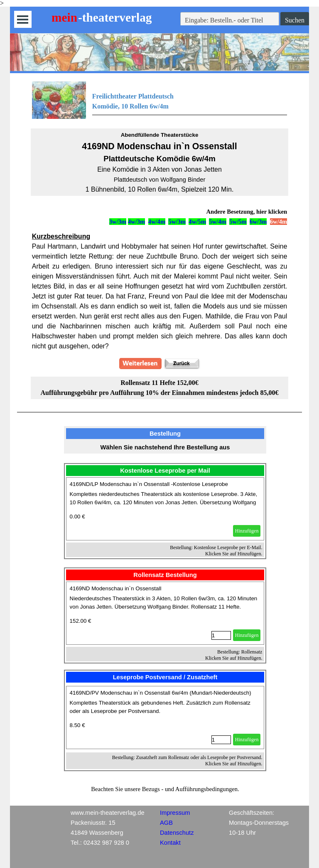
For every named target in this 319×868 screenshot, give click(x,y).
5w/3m (177, 222)
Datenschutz (177, 833)
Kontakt (170, 843)
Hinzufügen (247, 531)
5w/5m (238, 222)
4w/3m (137, 222)
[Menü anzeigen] (23, 19)
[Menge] (221, 635)
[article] (165, 509)
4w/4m (157, 222)
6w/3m (258, 222)
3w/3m (118, 222)
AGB (166, 823)
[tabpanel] (160, 100)
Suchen (295, 20)
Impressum (175, 813)
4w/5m (197, 222)
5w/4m (218, 222)
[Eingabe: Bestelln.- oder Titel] (230, 20)
